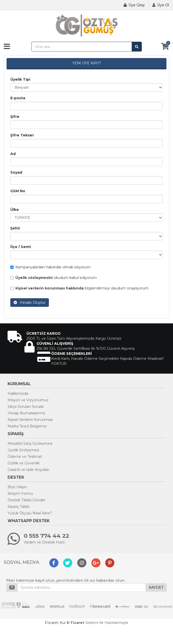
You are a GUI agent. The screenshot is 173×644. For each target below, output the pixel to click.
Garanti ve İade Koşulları (28, 470)
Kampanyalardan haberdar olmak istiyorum (50, 267)
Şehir (15, 228)
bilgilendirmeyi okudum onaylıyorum (79, 288)
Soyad (16, 172)
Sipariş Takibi (19, 507)
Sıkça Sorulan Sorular (26, 407)
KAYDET (156, 587)
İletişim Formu (20, 493)
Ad (13, 154)
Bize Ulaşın (17, 487)
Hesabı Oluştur (30, 303)
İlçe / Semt (21, 247)
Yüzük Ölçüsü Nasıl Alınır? (30, 513)
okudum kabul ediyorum (54, 278)
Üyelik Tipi (20, 79)
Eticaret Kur (55, 623)
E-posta (18, 98)
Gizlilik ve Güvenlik (24, 463)
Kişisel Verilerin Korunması (30, 420)
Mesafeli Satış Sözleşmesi (30, 443)
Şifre (15, 117)
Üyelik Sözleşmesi (23, 450)
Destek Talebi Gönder (27, 500)
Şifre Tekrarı (22, 135)
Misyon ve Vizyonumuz (28, 400)
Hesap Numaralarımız (26, 413)
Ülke (15, 210)
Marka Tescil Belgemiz (27, 426)
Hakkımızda (18, 393)
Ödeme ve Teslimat (25, 457)
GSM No (18, 191)
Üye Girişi (136, 5)
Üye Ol (163, 5)
